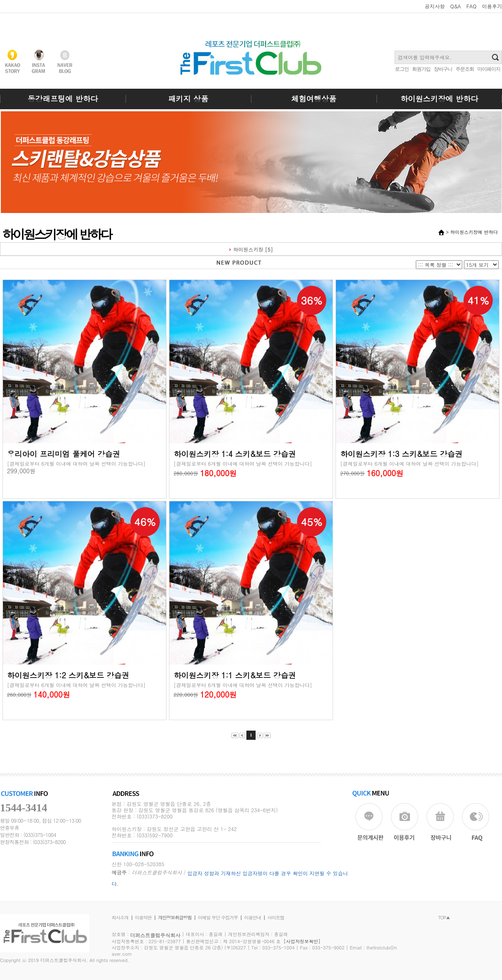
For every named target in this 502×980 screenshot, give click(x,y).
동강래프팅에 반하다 (63, 99)
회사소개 (120, 917)
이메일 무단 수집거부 (218, 917)
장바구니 (443, 69)
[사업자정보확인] (302, 941)
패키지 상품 (188, 99)
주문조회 (465, 69)
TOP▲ (444, 917)
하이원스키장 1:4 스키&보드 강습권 (235, 454)
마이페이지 (489, 69)
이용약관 (143, 917)
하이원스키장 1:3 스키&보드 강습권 (401, 454)
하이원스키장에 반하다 (439, 99)
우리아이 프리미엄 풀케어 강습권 (64, 454)
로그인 (402, 69)
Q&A (456, 6)
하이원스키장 (248, 249)
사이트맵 (276, 917)
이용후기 (492, 6)
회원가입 (421, 69)
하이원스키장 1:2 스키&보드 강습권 (68, 675)
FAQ (471, 6)
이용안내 (253, 917)
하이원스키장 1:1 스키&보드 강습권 (235, 675)
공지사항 (435, 6)
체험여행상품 (314, 99)
